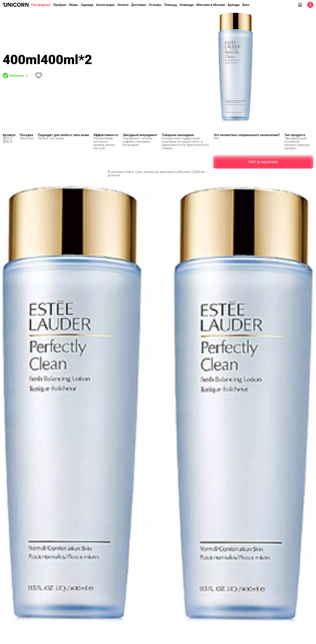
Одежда (87, 5)
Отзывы (155, 5)
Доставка (139, 5)
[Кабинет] (310, 5)
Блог (246, 5)
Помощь (171, 5)
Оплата (123, 5)
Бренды (234, 5)
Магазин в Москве (211, 5)
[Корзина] (300, 5)
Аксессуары (105, 5)
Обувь (73, 5)
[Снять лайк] (39, 76)
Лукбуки (60, 5)
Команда (187, 5)
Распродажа (41, 5)
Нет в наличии (263, 162)
